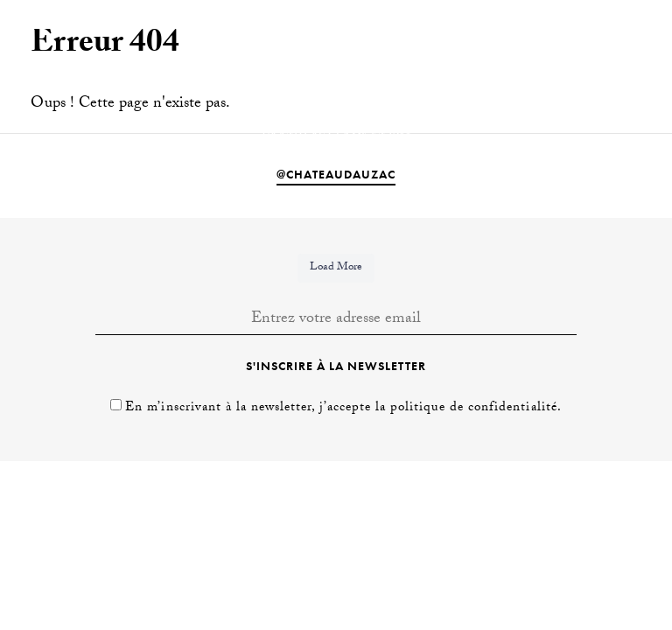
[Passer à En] (597, 28)
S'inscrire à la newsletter (336, 366)
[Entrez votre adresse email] (336, 320)
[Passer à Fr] (627, 28)
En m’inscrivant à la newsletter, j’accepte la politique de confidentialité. (343, 409)
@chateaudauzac (336, 174)
